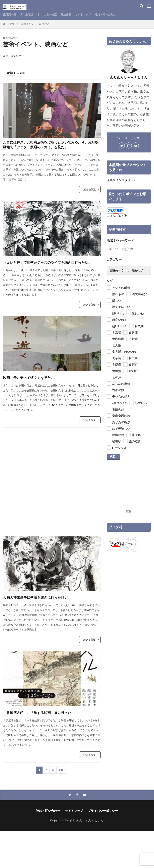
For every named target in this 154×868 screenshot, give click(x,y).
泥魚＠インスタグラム (122, 180)
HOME (11, 24)
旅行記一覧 (11, 14)
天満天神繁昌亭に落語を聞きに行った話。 (48, 621)
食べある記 (30, 14)
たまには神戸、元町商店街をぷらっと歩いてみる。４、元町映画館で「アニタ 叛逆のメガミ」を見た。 (51, 151)
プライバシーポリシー (103, 848)
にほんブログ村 (117, 215)
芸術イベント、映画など (35, 24)
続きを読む (90, 202)
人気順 (23, 73)
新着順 (12, 73)
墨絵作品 (73, 14)
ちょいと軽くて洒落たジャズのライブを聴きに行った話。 (51, 279)
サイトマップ (92, 14)
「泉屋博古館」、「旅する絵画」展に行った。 (50, 745)
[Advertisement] (52, 501)
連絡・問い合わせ (117, 14)
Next (61, 807)
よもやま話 (56, 14)
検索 (112, 456)
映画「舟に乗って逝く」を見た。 (43, 398)
